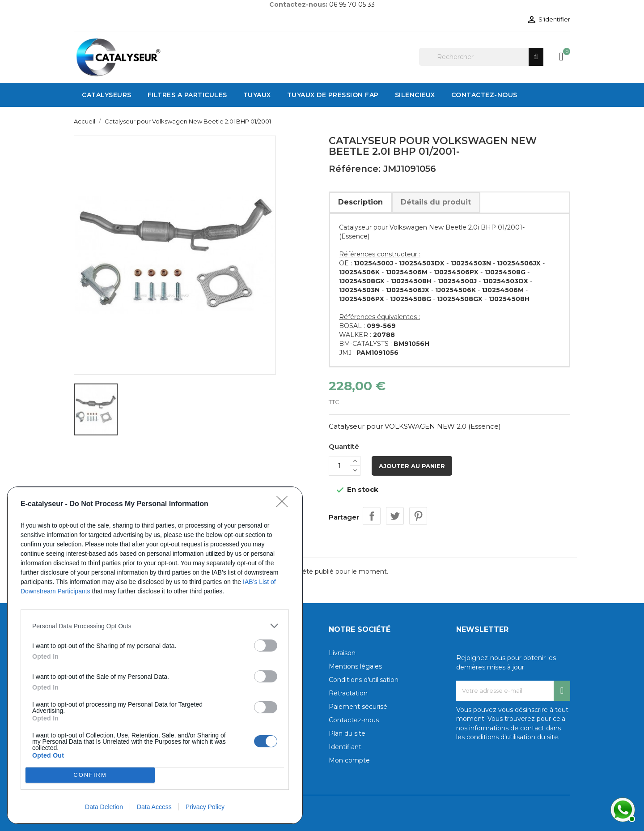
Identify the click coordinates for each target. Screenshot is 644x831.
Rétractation (348, 693)
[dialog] (155, 655)
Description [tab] (360, 202)
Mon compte (349, 760)
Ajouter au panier (412, 466)
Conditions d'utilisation (364, 680)
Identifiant (345, 747)
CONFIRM (90, 775)
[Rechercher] (481, 57)
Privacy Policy (205, 807)
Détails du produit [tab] (436, 202)
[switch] (266, 646)
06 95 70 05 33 (352, 4)
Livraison (342, 653)
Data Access (154, 807)
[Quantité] (339, 466)
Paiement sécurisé (358, 707)
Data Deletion (104, 807)
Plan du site (347, 733)
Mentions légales (355, 666)
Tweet (395, 516)
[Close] (285, 504)
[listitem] (155, 626)
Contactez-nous (354, 720)
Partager (372, 516)
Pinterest (418, 516)
